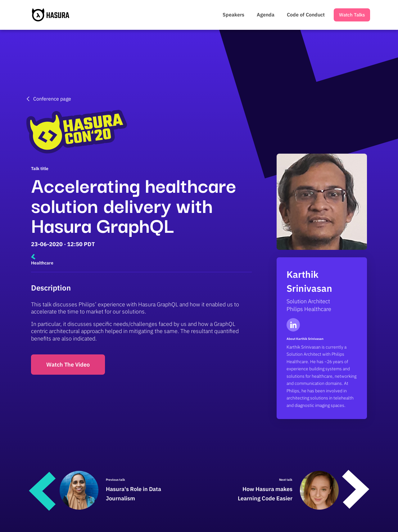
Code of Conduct (306, 15)
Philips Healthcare (309, 309)
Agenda (266, 15)
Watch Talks (352, 15)
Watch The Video (68, 365)
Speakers (233, 15)
